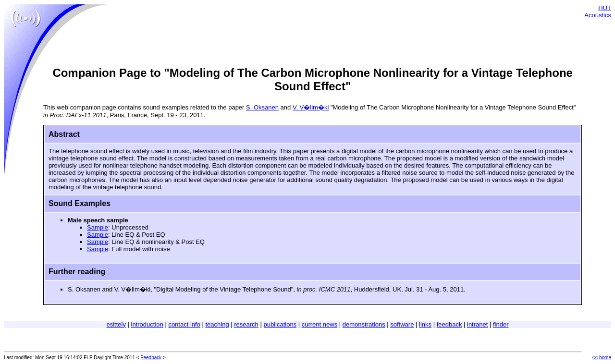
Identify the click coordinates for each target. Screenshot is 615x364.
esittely (116, 324)
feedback (449, 324)
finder (501, 324)
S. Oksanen (262, 107)
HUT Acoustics (598, 12)
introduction (147, 324)
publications (280, 324)
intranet (477, 324)
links (425, 324)
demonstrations (364, 324)
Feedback (151, 358)
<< (595, 358)
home (605, 358)
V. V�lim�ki (311, 107)
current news (320, 324)
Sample (98, 227)
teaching (217, 324)
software (402, 324)
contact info (184, 324)
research (246, 324)
